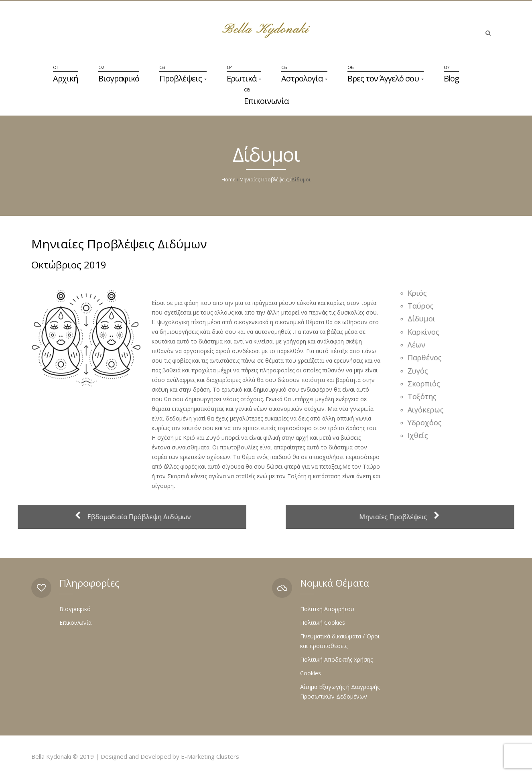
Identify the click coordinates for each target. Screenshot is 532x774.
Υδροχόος (428, 423)
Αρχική (66, 78)
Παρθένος (428, 358)
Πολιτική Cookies (323, 623)
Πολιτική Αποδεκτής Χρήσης (336, 659)
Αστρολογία (304, 78)
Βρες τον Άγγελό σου (386, 78)
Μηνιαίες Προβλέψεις (264, 180)
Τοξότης (426, 396)
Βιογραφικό (119, 78)
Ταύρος (424, 306)
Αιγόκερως (429, 410)
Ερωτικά (244, 78)
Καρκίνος (427, 332)
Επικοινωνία (266, 101)
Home (228, 180)
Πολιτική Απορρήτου (327, 609)
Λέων (420, 345)
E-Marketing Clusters (210, 756)
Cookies (311, 673)
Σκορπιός (427, 384)
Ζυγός (421, 371)
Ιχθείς (421, 435)
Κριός (421, 293)
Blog (451, 78)
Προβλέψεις (183, 78)
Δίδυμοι (425, 319)
